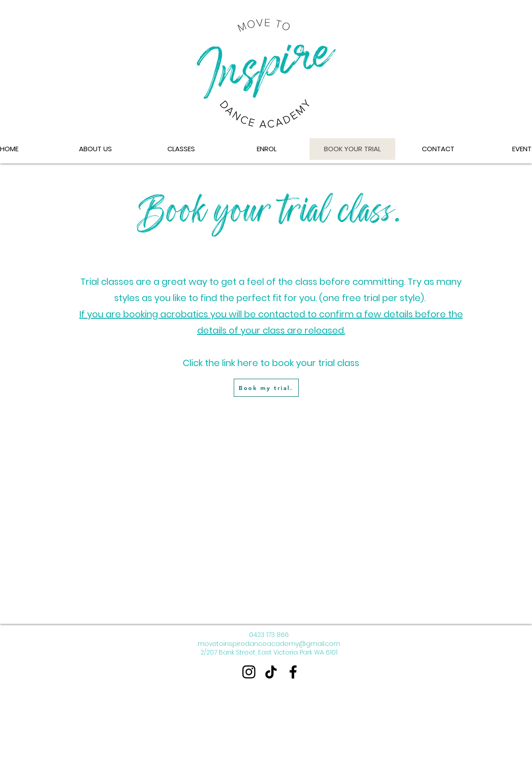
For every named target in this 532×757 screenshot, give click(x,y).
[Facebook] (293, 672)
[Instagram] (249, 672)
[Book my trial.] (266, 388)
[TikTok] (271, 672)
